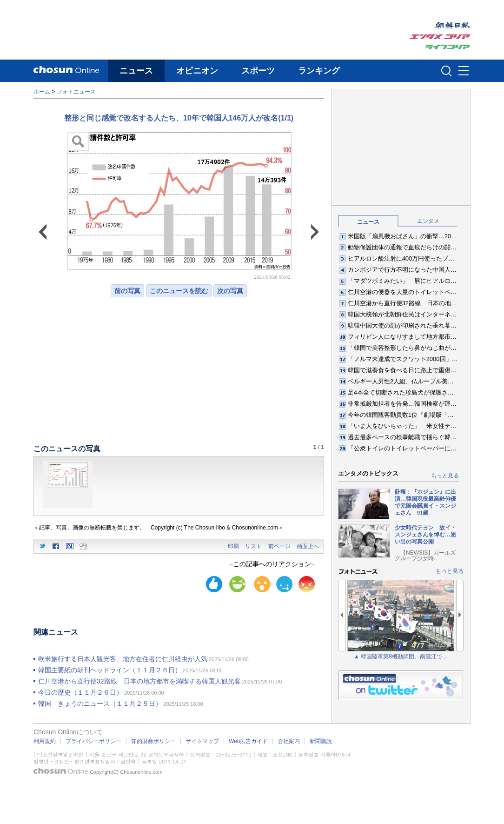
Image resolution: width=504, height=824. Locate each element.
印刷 (233, 546)
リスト (253, 546)
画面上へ (308, 546)
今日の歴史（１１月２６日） (80, 692)
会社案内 (289, 741)
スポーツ (258, 71)
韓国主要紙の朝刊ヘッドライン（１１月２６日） (110, 670)
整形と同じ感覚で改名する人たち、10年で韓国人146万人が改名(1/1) (179, 118)
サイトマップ (202, 741)
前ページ (279, 546)
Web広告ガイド (248, 741)
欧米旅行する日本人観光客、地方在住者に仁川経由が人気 (123, 659)
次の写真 (230, 291)
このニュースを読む (179, 291)
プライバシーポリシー (93, 741)
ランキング (319, 71)
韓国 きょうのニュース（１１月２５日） (100, 703)
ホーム (42, 92)
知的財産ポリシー (153, 741)
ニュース (136, 71)
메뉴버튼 (464, 71)
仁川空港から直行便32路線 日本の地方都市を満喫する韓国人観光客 (139, 681)
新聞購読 (321, 741)
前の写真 (127, 291)
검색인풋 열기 (446, 71)
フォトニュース (76, 92)
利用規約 (45, 741)
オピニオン (197, 71)
